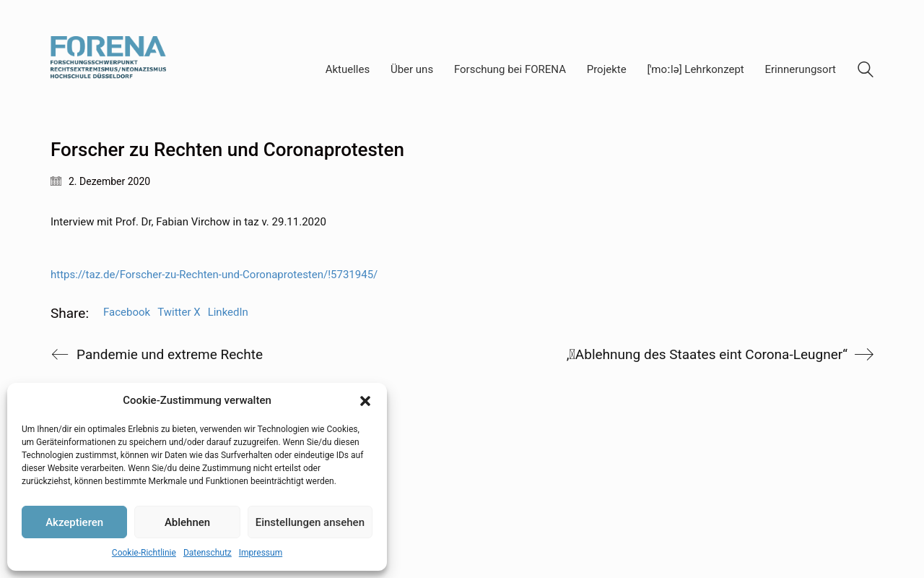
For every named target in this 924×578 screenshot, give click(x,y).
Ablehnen (187, 522)
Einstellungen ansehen (310, 522)
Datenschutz (208, 553)
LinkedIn (228, 312)
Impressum (261, 553)
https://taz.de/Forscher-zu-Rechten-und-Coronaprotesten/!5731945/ (214, 275)
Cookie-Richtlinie (144, 553)
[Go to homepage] (108, 70)
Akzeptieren (74, 522)
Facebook (127, 312)
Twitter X (179, 312)
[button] (365, 401)
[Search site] (866, 72)
